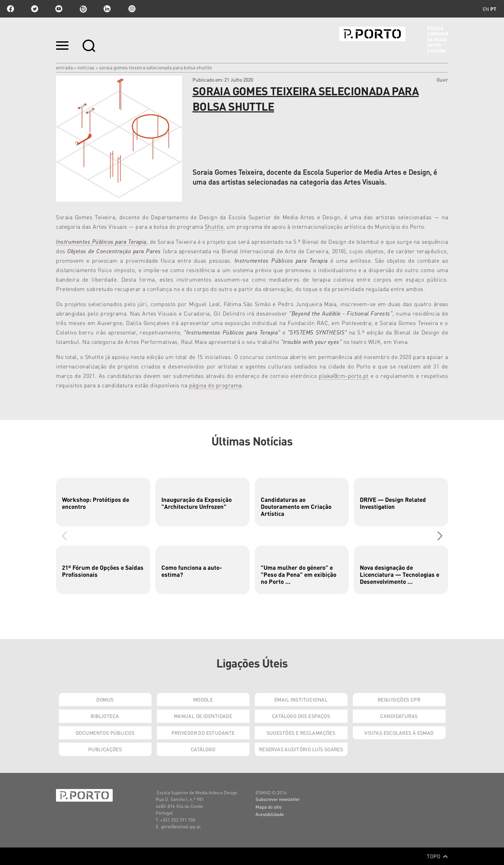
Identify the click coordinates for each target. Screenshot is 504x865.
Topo (437, 856)
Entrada (64, 67)
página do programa (215, 385)
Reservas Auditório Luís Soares (301, 749)
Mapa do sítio (269, 807)
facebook (10, 9)
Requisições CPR (399, 699)
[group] (103, 502)
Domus (105, 699)
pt (493, 9)
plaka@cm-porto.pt (344, 376)
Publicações (105, 749)
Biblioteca (105, 716)
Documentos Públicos (105, 733)
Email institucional (301, 699)
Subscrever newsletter (278, 799)
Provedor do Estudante (203, 733)
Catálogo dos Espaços (301, 716)
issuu (83, 9)
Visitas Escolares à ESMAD (399, 733)
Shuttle (214, 226)
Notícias (86, 67)
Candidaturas (399, 716)
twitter (35, 9)
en (486, 9)
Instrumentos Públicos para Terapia (101, 241)
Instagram (131, 9)
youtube (59, 9)
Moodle (203, 699)
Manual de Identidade (203, 716)
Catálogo (203, 749)
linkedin (107, 9)
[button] (440, 536)
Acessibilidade (270, 814)
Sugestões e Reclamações (301, 733)
